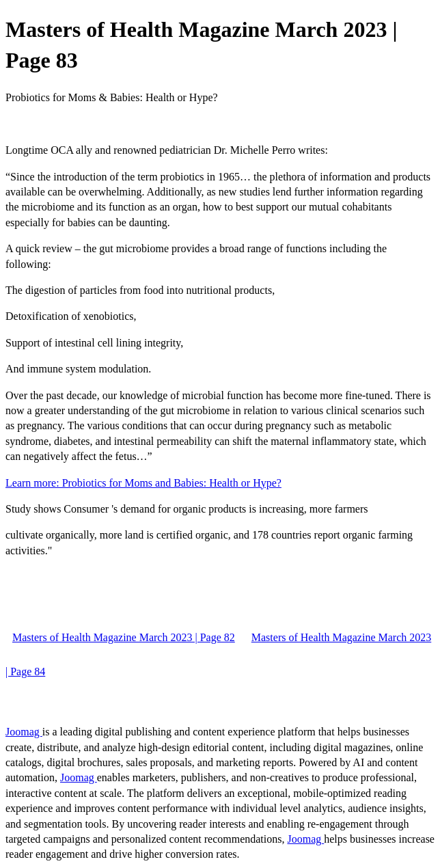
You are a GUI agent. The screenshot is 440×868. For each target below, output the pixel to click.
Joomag (24, 732)
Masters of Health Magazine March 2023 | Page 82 (124, 637)
